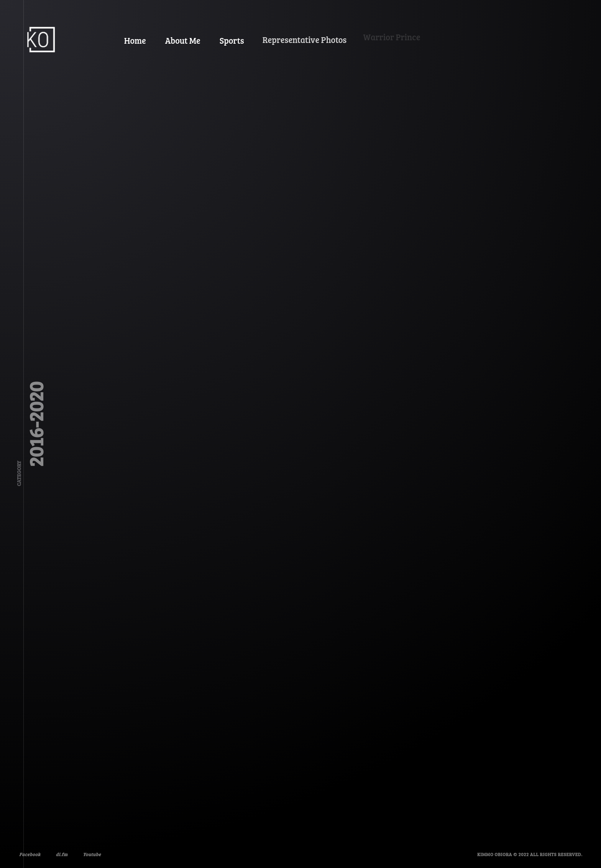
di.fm (58, 851)
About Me (179, 37)
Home (134, 40)
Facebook (29, 853)
